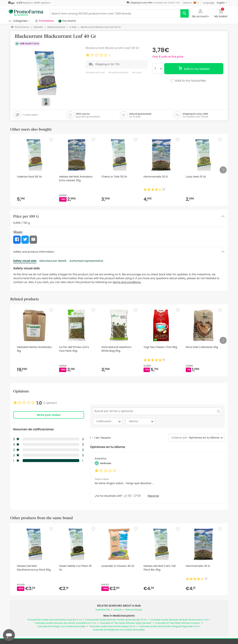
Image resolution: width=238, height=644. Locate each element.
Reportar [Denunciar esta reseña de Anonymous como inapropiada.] (153, 496)
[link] (35, 403)
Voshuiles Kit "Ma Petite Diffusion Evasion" (178, 623)
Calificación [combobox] (109, 421)
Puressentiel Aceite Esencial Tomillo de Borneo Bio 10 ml (116, 620)
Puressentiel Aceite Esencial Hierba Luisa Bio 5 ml (55, 620)
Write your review (49, 415)
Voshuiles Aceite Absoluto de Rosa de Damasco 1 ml (179, 620)
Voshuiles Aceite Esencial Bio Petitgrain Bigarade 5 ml (168, 626)
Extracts (118, 610)
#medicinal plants (118, 73)
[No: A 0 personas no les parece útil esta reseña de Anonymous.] (138, 496)
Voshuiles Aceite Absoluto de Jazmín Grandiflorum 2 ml (65, 623)
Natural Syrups (134, 610)
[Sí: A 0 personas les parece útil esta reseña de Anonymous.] (129, 496)
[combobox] (203, 438)
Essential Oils (103, 610)
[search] (185, 13)
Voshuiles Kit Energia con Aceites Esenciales (61, 626)
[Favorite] (51, 140)
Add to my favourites (188, 81)
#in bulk (136, 73)
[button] (191, 3)
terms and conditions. (127, 282)
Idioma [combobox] (142, 421)
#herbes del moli (95, 73)
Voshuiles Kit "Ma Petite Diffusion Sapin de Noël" (126, 623)
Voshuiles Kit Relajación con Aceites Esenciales (119, 630)
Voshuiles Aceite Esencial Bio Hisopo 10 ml (112, 626)
